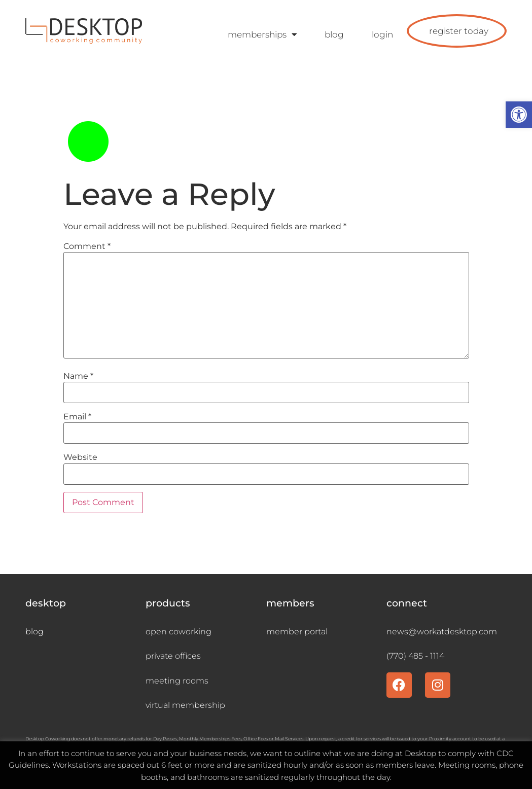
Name (78, 376)
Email (77, 417)
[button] (519, 115)
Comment (87, 246)
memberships (262, 35)
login (382, 34)
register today (459, 31)
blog (334, 34)
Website (80, 457)
